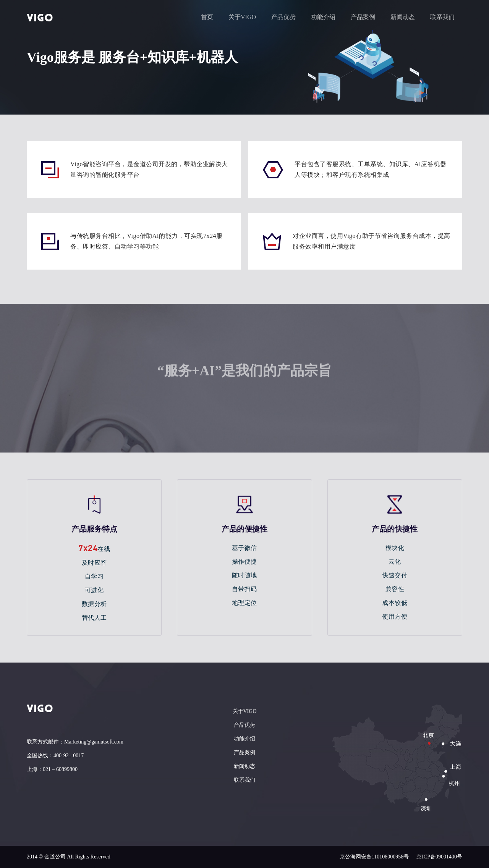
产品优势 (283, 17)
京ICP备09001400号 (439, 857)
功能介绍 (323, 17)
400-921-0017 (69, 756)
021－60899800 (60, 769)
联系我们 (442, 17)
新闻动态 (403, 17)
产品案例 (363, 17)
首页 (207, 17)
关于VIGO (242, 17)
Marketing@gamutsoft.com (94, 742)
